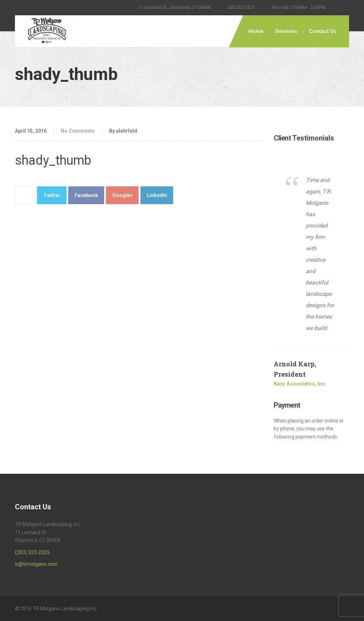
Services (286, 31)
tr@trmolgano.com (36, 564)
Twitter (52, 195)
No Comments (78, 131)
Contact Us (323, 31)
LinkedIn (157, 195)
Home (256, 31)
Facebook (86, 195)
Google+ (122, 195)
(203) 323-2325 (32, 552)
